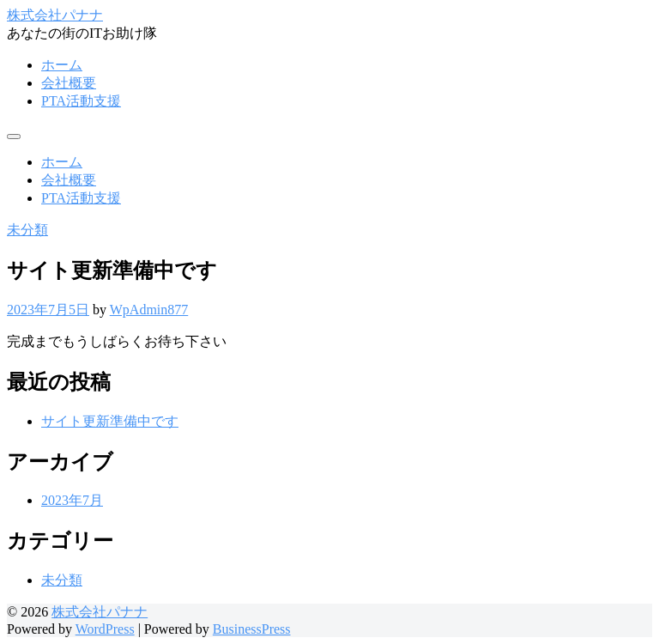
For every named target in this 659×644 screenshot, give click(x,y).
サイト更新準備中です (110, 421)
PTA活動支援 (81, 101)
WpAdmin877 (149, 310)
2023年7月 (72, 500)
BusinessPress (252, 629)
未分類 (27, 230)
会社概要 (69, 83)
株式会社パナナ (55, 15)
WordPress (105, 629)
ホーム (62, 65)
